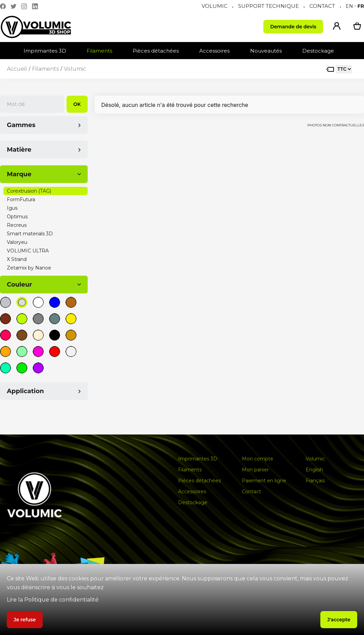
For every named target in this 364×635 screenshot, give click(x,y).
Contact (251, 492)
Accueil (17, 69)
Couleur (19, 285)
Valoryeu (17, 242)
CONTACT (322, 6)
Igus (12, 208)
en (349, 6)
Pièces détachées (156, 51)
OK (77, 104)
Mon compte (258, 459)
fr (361, 6)
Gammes (21, 125)
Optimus (17, 217)
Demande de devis (293, 27)
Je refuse (25, 620)
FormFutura (21, 199)
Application (25, 391)
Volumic (75, 69)
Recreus (17, 225)
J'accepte (339, 620)
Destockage (318, 51)
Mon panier (255, 470)
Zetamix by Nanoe (29, 268)
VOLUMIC (215, 6)
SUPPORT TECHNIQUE (268, 6)
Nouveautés (266, 51)
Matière (19, 150)
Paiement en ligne (264, 481)
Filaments (99, 51)
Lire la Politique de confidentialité (53, 600)
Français (315, 481)
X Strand (17, 259)
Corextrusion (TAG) (29, 191)
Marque (19, 174)
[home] (43, 27)
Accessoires (214, 51)
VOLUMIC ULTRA (28, 251)
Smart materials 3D (30, 234)
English (314, 470)
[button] (48, 51)
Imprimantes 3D (45, 51)
